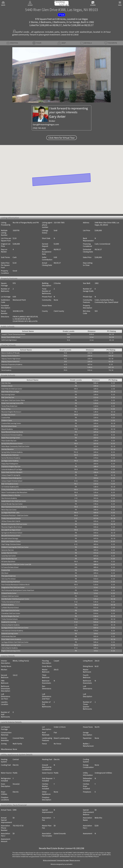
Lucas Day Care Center (9, 556)
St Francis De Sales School (10, 567)
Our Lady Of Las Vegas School (11, 530)
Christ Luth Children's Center (11, 541)
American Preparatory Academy (12, 364)
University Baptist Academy (10, 625)
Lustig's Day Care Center (9, 553)
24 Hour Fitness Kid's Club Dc (11, 521)
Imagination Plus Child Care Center (13, 587)
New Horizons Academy (9, 498)
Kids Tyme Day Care (8, 397)
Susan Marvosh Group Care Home (12, 432)
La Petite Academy (8, 605)
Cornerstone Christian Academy (12, 435)
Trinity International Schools (11, 518)
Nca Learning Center (8, 395)
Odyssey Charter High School (11, 359)
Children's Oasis (7, 420)
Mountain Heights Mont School (12, 527)
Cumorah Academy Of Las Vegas (12, 469)
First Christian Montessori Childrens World (15, 585)
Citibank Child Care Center (10, 596)
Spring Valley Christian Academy (12, 452)
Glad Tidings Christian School (11, 544)
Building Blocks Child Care (10, 455)
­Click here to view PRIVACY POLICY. (88, 856)
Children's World (7, 386)
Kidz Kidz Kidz (6, 383)
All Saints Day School (8, 561)
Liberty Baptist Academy (10, 648)
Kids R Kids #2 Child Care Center (12, 389)
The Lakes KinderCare (9, 576)
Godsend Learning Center (10, 633)
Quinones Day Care (8, 550)
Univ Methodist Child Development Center (15, 599)
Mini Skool (5, 573)
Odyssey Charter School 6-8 (10, 361)
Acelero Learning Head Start (11, 582)
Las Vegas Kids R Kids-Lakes (10, 513)
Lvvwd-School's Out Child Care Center (14, 501)
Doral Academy (6, 370)
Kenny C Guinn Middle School (11, 337)
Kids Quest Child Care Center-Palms (13, 400)
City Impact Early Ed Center (10, 610)
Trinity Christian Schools (10, 619)
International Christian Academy (12, 631)
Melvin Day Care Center (9, 510)
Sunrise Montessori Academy (11, 458)
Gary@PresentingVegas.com (46, 124)
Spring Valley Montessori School (12, 443)
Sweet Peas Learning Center (11, 438)
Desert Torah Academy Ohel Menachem (14, 492)
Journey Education (8, 449)
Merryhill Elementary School (11, 536)
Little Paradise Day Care (9, 559)
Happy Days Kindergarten (10, 464)
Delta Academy (6, 367)
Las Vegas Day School (8, 415)
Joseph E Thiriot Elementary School (13, 334)
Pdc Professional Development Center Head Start (18, 590)
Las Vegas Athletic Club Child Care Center (15, 628)
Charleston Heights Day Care (11, 466)
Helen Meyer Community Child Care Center (15, 446)
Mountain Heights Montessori (11, 412)
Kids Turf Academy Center (10, 484)
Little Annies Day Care (9, 636)
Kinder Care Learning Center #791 (12, 403)
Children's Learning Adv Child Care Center (15, 547)
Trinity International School (11, 602)
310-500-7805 (59, 223)
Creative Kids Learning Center (11, 423)
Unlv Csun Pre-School (9, 579)
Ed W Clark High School (9, 340)
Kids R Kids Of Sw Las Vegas (10, 392)
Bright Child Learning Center (11, 651)
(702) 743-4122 (39, 128)
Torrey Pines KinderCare (9, 406)
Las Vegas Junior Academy (10, 461)
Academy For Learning (9, 622)
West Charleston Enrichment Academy (14, 507)
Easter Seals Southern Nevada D (12, 472)
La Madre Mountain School (10, 608)
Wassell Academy (7, 429)
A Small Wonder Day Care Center (12, 504)
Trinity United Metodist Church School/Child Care (18, 490)
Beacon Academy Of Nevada (10, 353)
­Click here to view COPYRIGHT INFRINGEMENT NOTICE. (58, 856)
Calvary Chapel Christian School (12, 481)
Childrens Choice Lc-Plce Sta (11, 495)
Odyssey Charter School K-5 (10, 356)
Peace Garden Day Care (9, 441)
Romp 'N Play (6, 409)
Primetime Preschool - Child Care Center (15, 515)
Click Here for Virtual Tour (62, 138)
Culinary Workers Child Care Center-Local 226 (16, 564)
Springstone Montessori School (12, 533)
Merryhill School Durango (10, 538)
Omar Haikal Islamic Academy (11, 639)
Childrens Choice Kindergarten (11, 478)
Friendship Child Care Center (11, 613)
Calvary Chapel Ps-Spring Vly (11, 475)
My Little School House (9, 426)
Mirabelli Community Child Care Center (14, 524)
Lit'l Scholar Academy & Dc (10, 487)
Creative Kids (6, 418)
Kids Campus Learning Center (11, 645)
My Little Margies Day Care (10, 616)
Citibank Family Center (9, 593)
